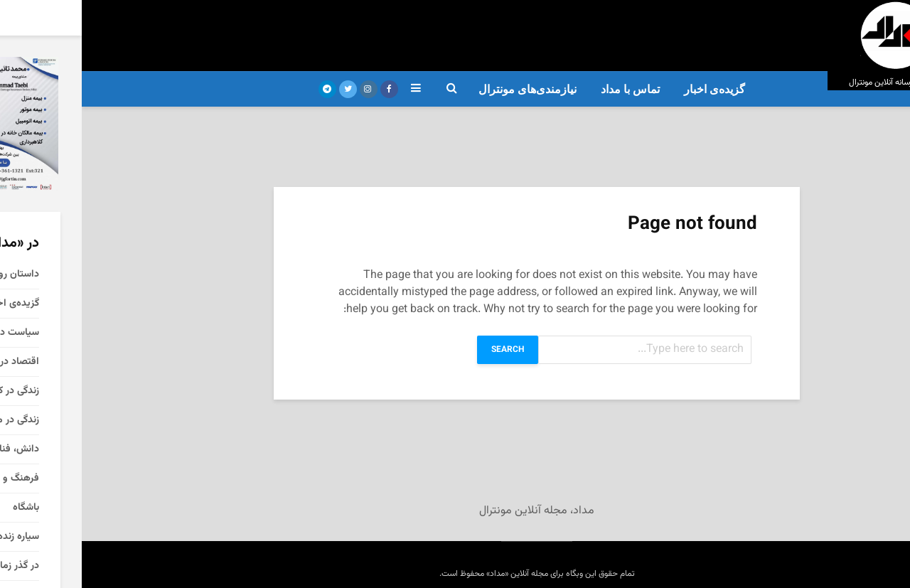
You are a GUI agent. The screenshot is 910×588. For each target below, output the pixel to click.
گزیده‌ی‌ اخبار (633, 89)
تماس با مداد (548, 89)
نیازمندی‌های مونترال (446, 89)
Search (426, 350)
